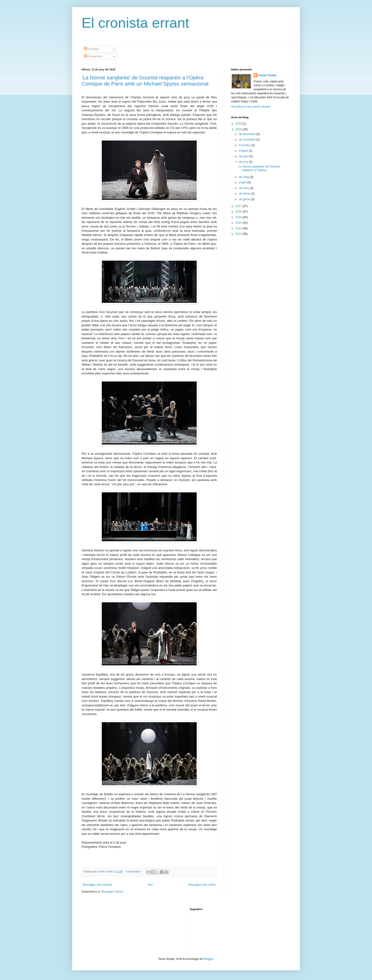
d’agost (244, 151)
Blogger (208, 959)
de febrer (245, 194)
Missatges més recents (97, 885)
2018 (239, 129)
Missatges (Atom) (112, 892)
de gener (245, 199)
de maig (244, 177)
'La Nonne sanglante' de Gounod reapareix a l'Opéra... (259, 168)
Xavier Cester (106, 871)
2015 (239, 217)
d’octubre (245, 145)
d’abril (243, 182)
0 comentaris (133, 871)
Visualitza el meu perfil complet (251, 107)
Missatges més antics (202, 885)
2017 (239, 206)
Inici (150, 885)
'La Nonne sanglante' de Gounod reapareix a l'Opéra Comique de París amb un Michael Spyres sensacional (145, 81)
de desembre (248, 134)
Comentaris (93, 56)
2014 (239, 223)
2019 (239, 124)
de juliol (244, 156)
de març (244, 188)
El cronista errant (135, 23)
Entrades (92, 49)
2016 (239, 212)
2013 (239, 228)
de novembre (248, 140)
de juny (244, 162)
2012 (239, 234)
